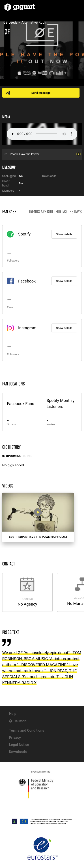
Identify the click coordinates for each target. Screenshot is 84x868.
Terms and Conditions (27, 730)
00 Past (29, 456)
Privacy (15, 738)
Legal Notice (19, 745)
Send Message (41, 93)
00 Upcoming (12, 456)
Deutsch (20, 721)
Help (13, 714)
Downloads (18, 752)
